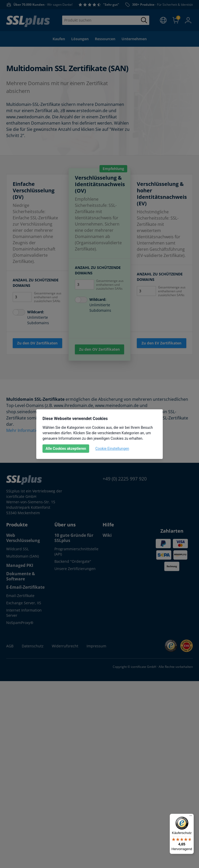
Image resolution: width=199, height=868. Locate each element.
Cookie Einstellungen (112, 449)
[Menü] (191, 817)
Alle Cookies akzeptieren (66, 449)
